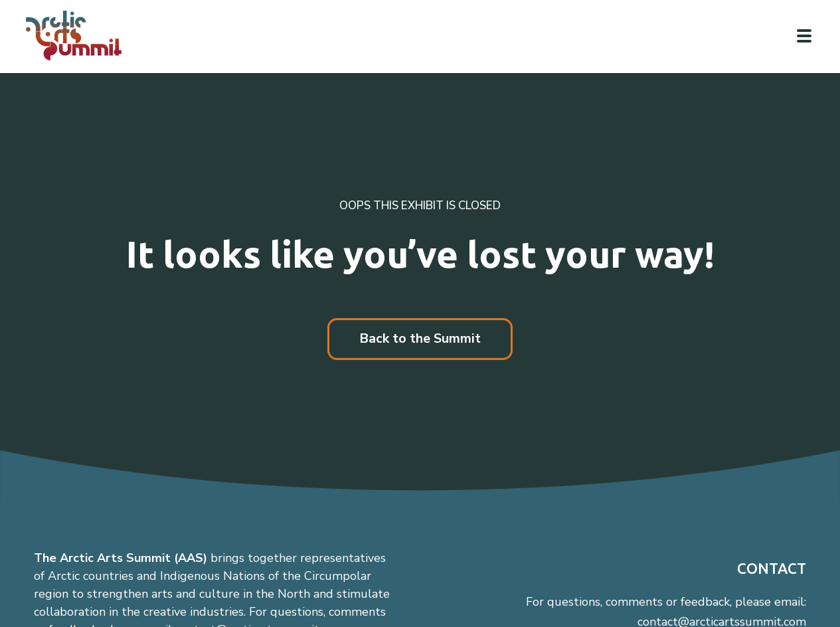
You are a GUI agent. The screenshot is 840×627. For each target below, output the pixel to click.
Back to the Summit (420, 338)
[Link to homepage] (80, 36)
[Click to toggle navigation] (804, 36)
